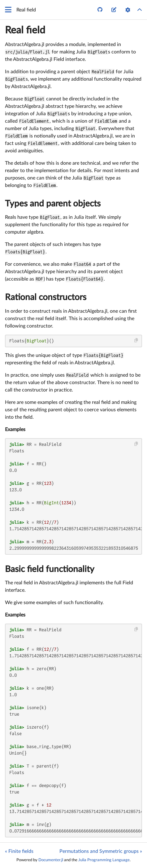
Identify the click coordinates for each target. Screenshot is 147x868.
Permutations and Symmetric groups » (101, 851)
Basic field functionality (50, 569)
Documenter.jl (51, 860)
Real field (25, 30)
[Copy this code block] (136, 340)
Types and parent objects (53, 204)
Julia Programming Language (104, 860)
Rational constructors (46, 297)
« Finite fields (19, 851)
